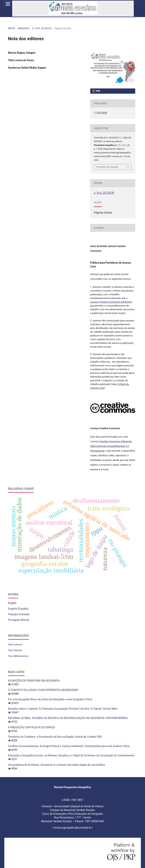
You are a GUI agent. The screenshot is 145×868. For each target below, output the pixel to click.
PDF (98, 91)
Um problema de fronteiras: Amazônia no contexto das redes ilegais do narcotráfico (57, 765)
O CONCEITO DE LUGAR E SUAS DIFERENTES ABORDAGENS (43, 690)
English (12, 603)
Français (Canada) (19, 614)
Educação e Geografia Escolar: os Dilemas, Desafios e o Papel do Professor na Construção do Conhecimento (71, 755)
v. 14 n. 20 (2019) (42, 28)
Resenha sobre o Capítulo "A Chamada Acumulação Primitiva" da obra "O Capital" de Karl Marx (63, 709)
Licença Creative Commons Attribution (111, 302)
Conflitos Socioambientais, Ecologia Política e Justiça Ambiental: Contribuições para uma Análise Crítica (69, 746)
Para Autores (15, 650)
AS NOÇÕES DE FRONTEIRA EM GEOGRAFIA (34, 681)
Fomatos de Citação (107, 167)
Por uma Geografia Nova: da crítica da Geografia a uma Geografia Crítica (50, 699)
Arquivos (23, 28)
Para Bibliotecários (18, 656)
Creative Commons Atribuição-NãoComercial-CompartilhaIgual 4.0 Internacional (111, 446)
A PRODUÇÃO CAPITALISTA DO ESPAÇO (32, 727)
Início (12, 28)
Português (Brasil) (19, 620)
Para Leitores (15, 644)
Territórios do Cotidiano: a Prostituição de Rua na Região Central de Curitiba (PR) (55, 737)
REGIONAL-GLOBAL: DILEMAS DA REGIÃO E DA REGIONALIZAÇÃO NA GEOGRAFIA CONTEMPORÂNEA (68, 718)
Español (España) (18, 609)
